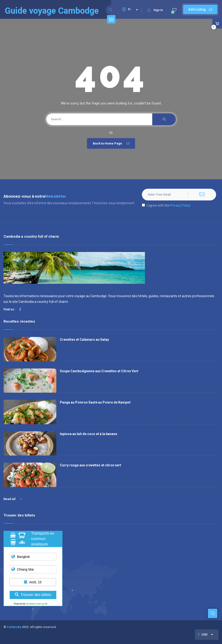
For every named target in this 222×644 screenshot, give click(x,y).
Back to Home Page (112, 143)
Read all (13, 499)
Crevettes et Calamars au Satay (84, 340)
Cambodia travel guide (37, 604)
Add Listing (200, 9)
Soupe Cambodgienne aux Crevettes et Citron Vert (99, 371)
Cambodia (14, 627)
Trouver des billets (33, 595)
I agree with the (166, 205)
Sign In (155, 10)
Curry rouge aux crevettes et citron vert (90, 465)
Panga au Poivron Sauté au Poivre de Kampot (95, 402)
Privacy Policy (180, 205)
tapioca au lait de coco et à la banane (88, 434)
